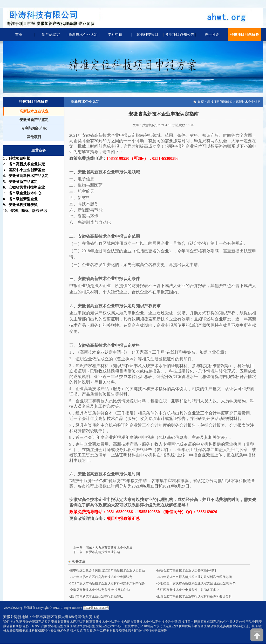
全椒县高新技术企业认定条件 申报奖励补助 (100, 590)
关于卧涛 (212, 35)
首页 (19, 35)
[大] (145, 125)
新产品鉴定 (51, 35)
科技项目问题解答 (244, 35)
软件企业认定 (229, 622)
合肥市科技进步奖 (242, 626)
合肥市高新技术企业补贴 (103, 552)
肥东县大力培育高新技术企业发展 (109, 548)
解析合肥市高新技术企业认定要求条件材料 (187, 570)
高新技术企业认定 (83, 35)
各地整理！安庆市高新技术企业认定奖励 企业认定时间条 (196, 583)
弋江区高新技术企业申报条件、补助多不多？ (188, 590)
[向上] (257, 635)
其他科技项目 (147, 35)
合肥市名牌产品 (33, 626)
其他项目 (34, 137)
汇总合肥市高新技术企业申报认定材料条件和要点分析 (194, 596)
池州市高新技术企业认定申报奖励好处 (97, 596)
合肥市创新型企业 (57, 626)
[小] (155, 125)
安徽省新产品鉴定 (34, 120)
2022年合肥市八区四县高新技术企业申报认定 (101, 577)
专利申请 (115, 35)
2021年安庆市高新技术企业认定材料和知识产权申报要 (107, 583)
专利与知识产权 (34, 128)
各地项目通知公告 (180, 35)
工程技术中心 (131, 626)
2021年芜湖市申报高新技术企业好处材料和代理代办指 (194, 577)
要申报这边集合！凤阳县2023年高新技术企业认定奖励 (107, 570)
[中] (150, 125)
